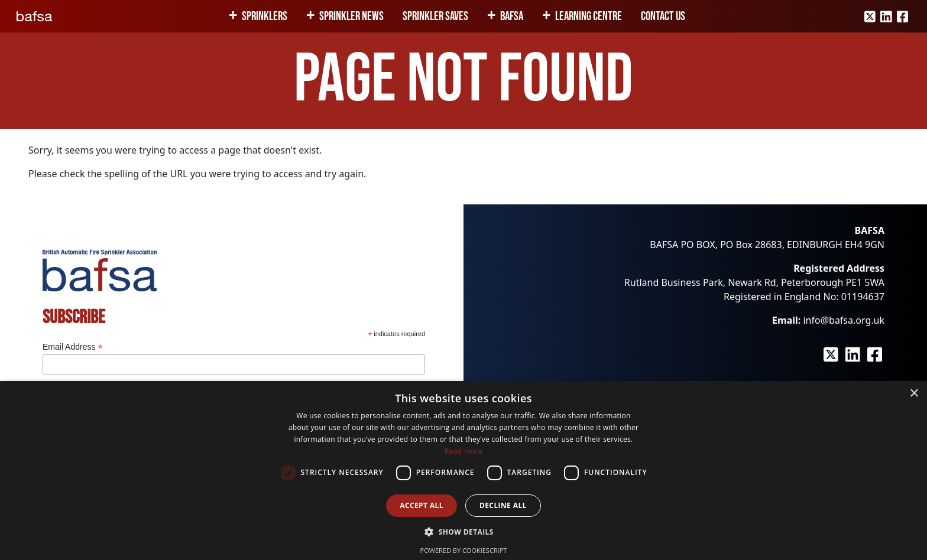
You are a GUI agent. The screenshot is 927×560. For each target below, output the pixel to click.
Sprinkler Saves (435, 16)
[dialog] (463, 471)
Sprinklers (265, 16)
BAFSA (512, 16)
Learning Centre (589, 16)
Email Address (73, 347)
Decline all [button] (503, 505)
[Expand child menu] (235, 17)
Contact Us (663, 16)
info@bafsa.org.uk (844, 320)
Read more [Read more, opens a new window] (463, 451)
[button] (463, 532)
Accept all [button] (422, 505)
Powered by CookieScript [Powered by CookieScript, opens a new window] (464, 550)
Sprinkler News (351, 16)
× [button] (914, 394)
